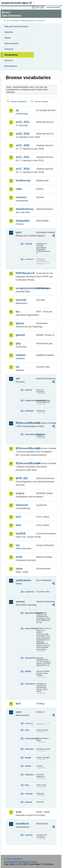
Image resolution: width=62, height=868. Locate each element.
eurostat (21, 300)
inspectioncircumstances (30, 400)
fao (18, 312)
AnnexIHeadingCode (30, 434)
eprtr (19, 232)
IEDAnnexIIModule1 (26, 423)
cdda (19, 189)
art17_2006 (23, 145)
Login (37, 7)
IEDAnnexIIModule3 (26, 448)
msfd (19, 557)
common (21, 197)
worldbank (22, 824)
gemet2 (20, 335)
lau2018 (21, 534)
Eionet (16, 21)
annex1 (28, 390)
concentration (30, 738)
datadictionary (25, 209)
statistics (29, 775)
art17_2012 (23, 157)
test (18, 704)
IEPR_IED (22, 478)
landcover (22, 505)
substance (30, 684)
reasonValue (30, 628)
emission (29, 749)
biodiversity (23, 180)
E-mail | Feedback (13, 859)
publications (23, 580)
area (27, 730)
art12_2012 (23, 122)
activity (28, 244)
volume (29, 802)
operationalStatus (30, 613)
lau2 (18, 525)
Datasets (9, 32)
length (28, 758)
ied (18, 378)
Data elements (11, 43)
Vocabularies (11, 55)
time (27, 785)
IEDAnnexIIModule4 (26, 463)
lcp (18, 545)
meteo (28, 766)
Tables (8, 38)
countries (30, 592)
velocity (29, 794)
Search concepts (41, 101)
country (29, 835)
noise (19, 569)
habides (21, 355)
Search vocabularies (19, 101)
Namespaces (11, 66)
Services (9, 60)
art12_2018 (23, 134)
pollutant (29, 411)
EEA (18, 3)
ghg (18, 343)
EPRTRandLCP (25, 273)
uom (19, 712)
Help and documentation (16, 26)
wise (19, 812)
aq (17, 110)
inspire (20, 493)
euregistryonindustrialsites (26, 288)
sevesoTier (30, 658)
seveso (20, 602)
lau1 (18, 517)
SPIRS (28, 671)
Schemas (9, 49)
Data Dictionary (27, 21)
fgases (20, 323)
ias (18, 367)
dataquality (23, 221)
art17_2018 (23, 169)
